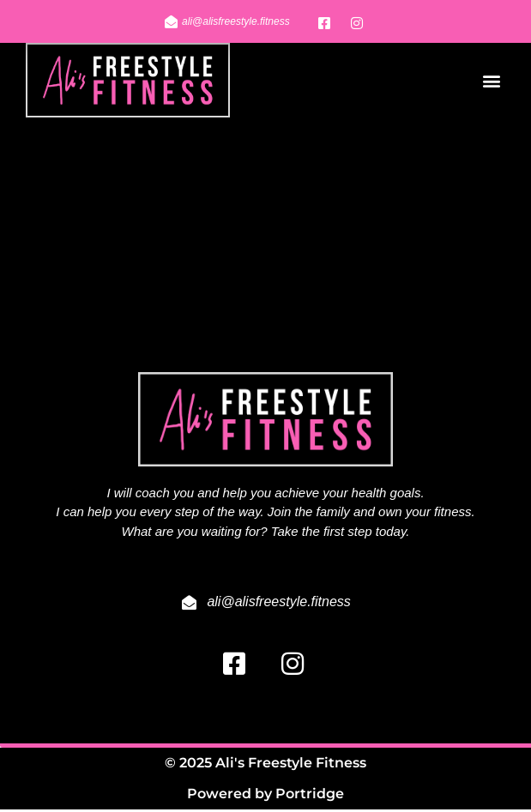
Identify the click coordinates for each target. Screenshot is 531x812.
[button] (491, 80)
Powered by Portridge (265, 796)
